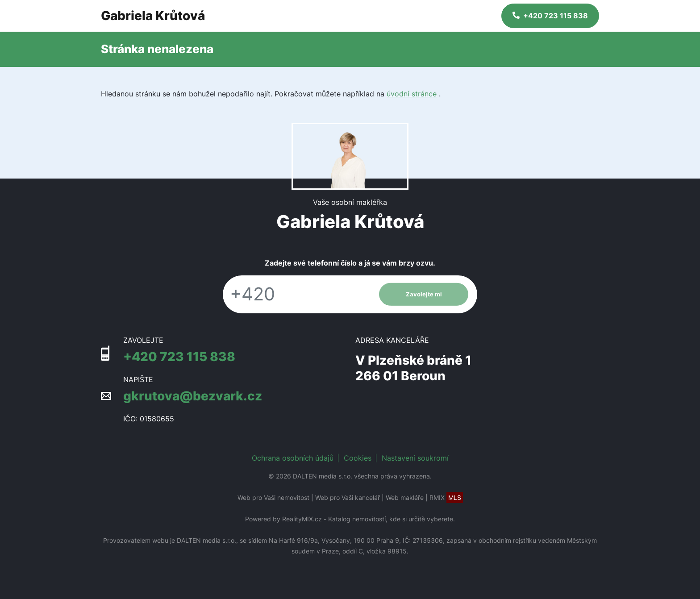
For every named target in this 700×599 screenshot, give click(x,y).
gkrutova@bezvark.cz (193, 396)
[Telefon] (296, 294)
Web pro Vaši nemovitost (273, 497)
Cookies (358, 458)
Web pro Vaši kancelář (348, 497)
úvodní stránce (412, 94)
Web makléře (405, 497)
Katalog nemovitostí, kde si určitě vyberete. (392, 519)
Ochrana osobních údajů (293, 458)
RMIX (446, 497)
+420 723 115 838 (179, 357)
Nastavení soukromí (415, 458)
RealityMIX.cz (302, 519)
